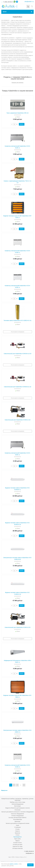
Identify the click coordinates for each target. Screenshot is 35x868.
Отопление (17, 810)
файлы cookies (14, 864)
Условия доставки (18, 845)
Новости (17, 831)
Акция (17, 825)
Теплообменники (18, 819)
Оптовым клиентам (17, 848)
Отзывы (18, 829)
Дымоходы (17, 821)
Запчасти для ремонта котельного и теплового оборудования (18, 812)
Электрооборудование (18, 804)
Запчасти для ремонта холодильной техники (17, 823)
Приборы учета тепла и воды (17, 802)
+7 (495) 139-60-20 (8, 2)
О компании (18, 827)
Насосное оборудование (18, 814)
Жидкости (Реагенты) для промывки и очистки (17, 808)
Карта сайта (17, 839)
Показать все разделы (17, 83)
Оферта (17, 841)
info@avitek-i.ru (29, 2)
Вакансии (17, 833)
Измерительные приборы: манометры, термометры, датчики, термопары (17, 799)
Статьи (17, 835)
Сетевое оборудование (18, 816)
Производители (17, 837)
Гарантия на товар (17, 846)
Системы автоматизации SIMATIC (17, 818)
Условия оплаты (18, 843)
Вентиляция (17, 806)
